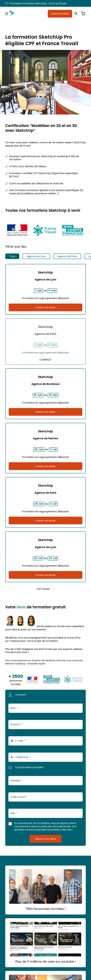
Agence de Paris (67, 256)
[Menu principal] (7, 14)
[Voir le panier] (83, 14)
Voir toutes (43, 589)
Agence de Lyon (36, 256)
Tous (12, 256)
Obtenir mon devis (45, 839)
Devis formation (60, 14)
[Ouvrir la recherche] (76, 14)
